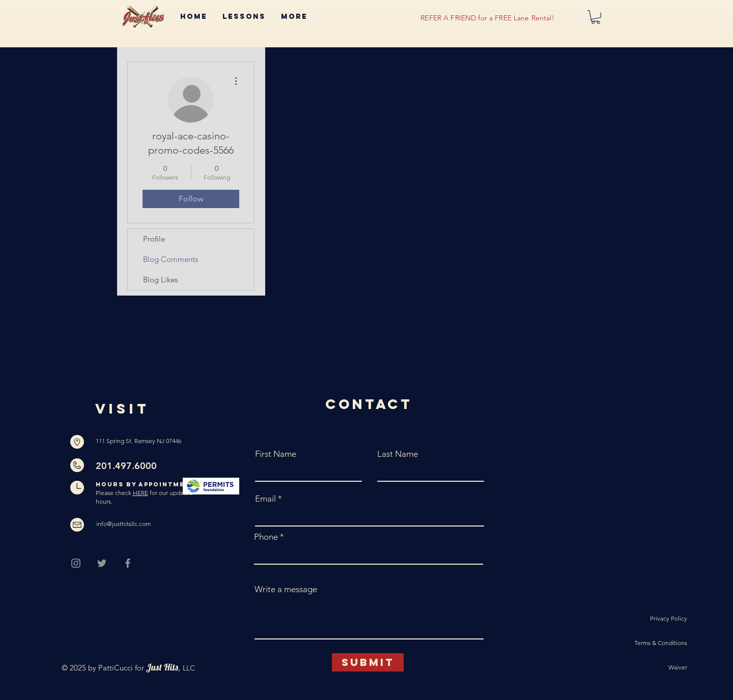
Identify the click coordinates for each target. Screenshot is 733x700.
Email (265, 499)
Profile (154, 239)
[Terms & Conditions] (651, 644)
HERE (140, 493)
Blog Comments (171, 259)
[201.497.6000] (139, 466)
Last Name (398, 454)
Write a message (286, 589)
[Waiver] (651, 668)
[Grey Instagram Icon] (76, 563)
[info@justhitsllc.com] (125, 524)
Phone (266, 537)
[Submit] (368, 662)
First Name (276, 454)
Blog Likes (160, 280)
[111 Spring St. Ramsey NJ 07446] (139, 442)
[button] (596, 17)
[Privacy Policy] (651, 619)
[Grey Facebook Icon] (128, 563)
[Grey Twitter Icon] (102, 563)
